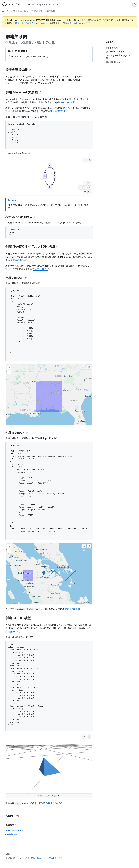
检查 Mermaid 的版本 (20, 217)
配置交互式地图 (40, 269)
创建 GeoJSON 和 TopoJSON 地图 (32, 246)
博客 (61, 858)
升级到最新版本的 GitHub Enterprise (32, 23)
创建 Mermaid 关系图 (23, 92)
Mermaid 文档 (68, 102)
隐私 (33, 858)
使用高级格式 (37, 11)
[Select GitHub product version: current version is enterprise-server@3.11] (43, 4)
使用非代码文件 (73, 609)
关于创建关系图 (18, 70)
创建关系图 (50, 11)
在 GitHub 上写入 (21, 11)
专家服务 (53, 858)
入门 (8, 11)
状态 (39, 858)
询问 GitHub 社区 (14, 830)
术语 (27, 858)
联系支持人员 (12, 834)
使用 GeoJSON (16, 278)
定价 (45, 858)
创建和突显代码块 (57, 111)
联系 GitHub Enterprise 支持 (77, 23)
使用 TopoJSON (17, 433)
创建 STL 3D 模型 (20, 618)
